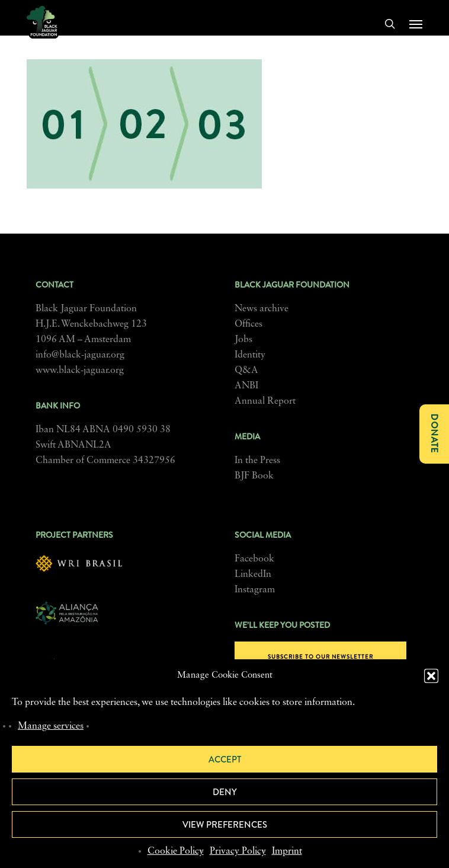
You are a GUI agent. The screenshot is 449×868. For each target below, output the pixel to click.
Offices (248, 324)
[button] (431, 676)
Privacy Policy (238, 851)
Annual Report (265, 401)
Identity (250, 355)
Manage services (51, 726)
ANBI (246, 386)
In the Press (257, 461)
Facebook (254, 559)
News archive (262, 309)
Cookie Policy (176, 851)
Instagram (255, 590)
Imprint (287, 851)
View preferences (225, 825)
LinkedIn (253, 575)
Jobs (243, 340)
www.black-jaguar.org (80, 371)
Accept (225, 759)
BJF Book (254, 476)
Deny (225, 792)
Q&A (246, 371)
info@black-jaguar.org (80, 355)
